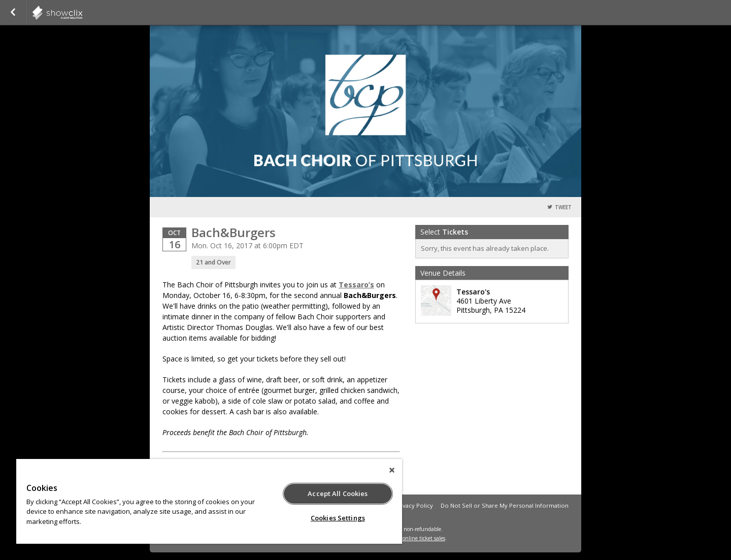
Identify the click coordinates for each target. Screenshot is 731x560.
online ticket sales (424, 538)
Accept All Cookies (338, 493)
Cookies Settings (338, 518)
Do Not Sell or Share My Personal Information (505, 505)
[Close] (392, 470)
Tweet (563, 207)
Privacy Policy (414, 505)
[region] (209, 501)
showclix (82, 13)
